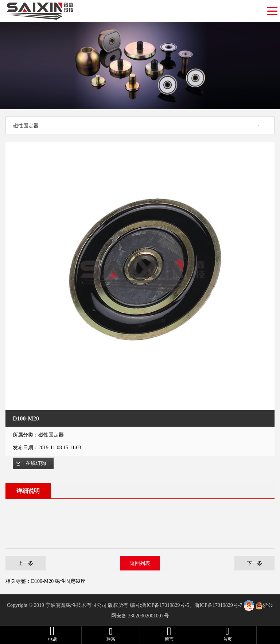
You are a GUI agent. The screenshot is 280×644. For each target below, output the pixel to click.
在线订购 (36, 463)
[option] (140, 276)
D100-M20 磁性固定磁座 (58, 581)
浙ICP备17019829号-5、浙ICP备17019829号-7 (192, 605)
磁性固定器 (26, 126)
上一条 (26, 563)
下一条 (254, 563)
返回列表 (140, 563)
